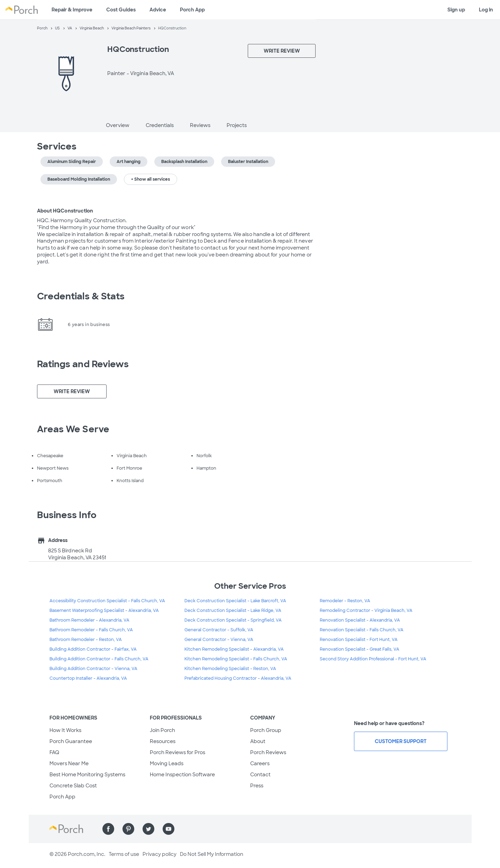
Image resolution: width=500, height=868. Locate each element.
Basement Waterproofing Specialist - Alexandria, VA (104, 611)
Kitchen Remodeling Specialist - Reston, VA (230, 669)
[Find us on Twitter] (148, 829)
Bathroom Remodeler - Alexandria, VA (89, 620)
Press (257, 786)
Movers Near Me (69, 763)
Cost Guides (121, 10)
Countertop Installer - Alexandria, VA (88, 678)
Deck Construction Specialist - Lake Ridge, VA (233, 611)
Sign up (456, 10)
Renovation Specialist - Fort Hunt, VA (359, 640)
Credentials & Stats (81, 296)
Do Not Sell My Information (212, 854)
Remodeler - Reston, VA (345, 601)
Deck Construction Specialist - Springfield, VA (233, 620)
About (258, 741)
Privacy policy (160, 854)
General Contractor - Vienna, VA (219, 640)
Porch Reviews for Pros (178, 752)
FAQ (54, 752)
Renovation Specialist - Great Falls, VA (360, 649)
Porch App (192, 10)
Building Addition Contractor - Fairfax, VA (93, 649)
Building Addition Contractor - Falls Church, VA (99, 659)
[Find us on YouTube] (169, 829)
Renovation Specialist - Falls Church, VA (362, 630)
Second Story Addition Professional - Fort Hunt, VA (373, 659)
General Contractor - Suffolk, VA (219, 630)
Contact (260, 775)
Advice (158, 10)
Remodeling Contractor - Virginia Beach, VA (366, 611)
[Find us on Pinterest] (128, 829)
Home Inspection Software (182, 775)
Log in (486, 10)
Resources (163, 741)
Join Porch (162, 730)
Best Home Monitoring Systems (87, 775)
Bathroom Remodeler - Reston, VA (86, 640)
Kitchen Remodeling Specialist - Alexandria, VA (234, 649)
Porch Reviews (268, 752)
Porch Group (266, 730)
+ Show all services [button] (151, 179)
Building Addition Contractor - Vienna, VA (93, 669)
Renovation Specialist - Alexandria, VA (360, 620)
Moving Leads (167, 763)
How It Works (65, 730)
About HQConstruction (65, 211)
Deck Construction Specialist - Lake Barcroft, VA (235, 601)
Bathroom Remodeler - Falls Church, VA (91, 630)
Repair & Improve (72, 10)
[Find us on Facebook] (108, 829)
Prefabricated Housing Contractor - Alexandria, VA (238, 678)
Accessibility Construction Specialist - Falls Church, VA (107, 601)
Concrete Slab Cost (73, 786)
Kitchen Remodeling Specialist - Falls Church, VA (236, 659)
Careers (260, 763)
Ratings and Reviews (83, 364)
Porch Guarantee (71, 741)
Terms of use (124, 854)
